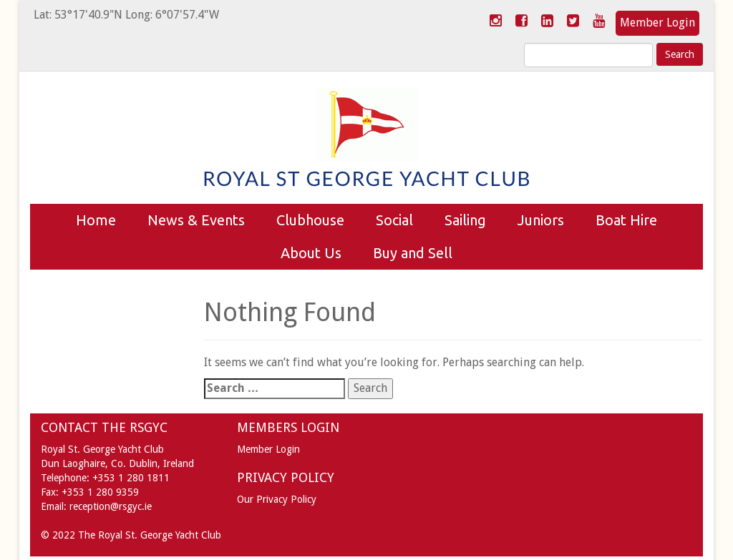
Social (394, 220)
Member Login (657, 23)
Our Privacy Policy (277, 499)
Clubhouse (310, 220)
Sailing (465, 220)
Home (96, 220)
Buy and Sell (413, 253)
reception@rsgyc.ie (111, 506)
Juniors (541, 220)
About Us (311, 253)
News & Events (196, 220)
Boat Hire (626, 220)
